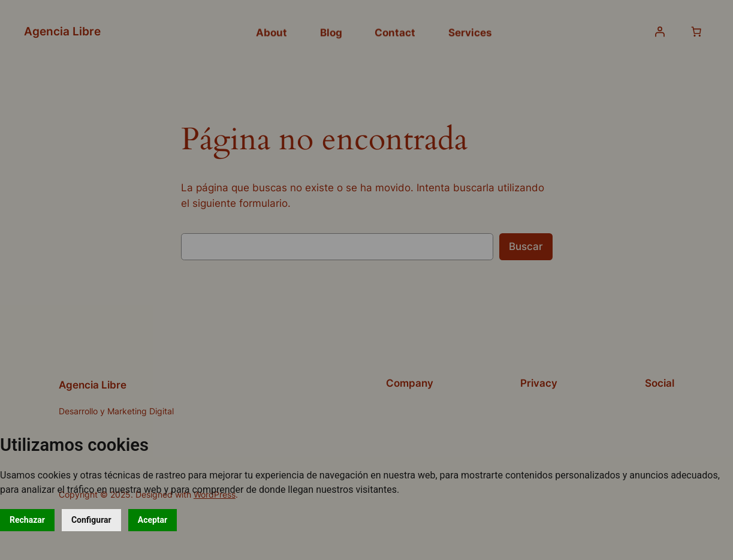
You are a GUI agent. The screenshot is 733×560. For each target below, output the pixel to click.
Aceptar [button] (153, 520)
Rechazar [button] (27, 520)
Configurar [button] (91, 520)
